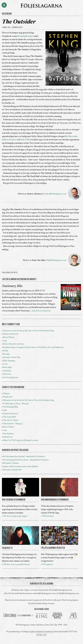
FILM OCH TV (7, 548)
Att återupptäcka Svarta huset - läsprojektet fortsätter (26, 460)
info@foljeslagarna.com (62, 590)
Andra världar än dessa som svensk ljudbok (21, 467)
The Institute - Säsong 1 (13, 424)
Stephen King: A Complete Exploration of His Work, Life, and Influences (33, 347)
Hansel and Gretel (11, 334)
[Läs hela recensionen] (41, 311)
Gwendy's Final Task (12, 357)
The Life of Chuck (11, 420)
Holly (6, 351)
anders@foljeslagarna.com (55, 194)
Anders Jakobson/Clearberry (41, 632)
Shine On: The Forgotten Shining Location (21, 440)
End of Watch (26, 140)
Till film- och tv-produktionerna (16, 565)
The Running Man (11, 407)
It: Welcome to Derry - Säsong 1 (16, 404)
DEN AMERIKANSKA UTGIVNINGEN (55, 500)
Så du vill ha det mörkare (13, 344)
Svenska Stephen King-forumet (41, 604)
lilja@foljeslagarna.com (57, 260)
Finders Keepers (9, 140)
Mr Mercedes (71, 137)
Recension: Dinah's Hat (12, 470)
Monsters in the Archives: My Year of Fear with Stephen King (29, 331)
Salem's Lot (8, 437)
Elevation (7, 374)
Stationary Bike (12, 286)
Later (5, 364)
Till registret (48, 565)
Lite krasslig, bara (11, 378)
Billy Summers (9, 361)
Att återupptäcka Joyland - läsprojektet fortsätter (24, 457)
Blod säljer (8, 368)
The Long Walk (10, 417)
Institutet (7, 371)
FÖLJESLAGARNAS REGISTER (53, 548)
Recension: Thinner (11, 463)
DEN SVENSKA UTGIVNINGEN (14, 500)
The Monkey (9, 434)
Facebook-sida (51, 600)
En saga (6, 354)
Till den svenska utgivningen (15, 516)
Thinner (6, 394)
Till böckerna (48, 516)
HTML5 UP (41, 635)
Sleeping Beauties (25, 36)
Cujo (5, 341)
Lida (5, 410)
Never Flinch (9, 337)
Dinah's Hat (8, 397)
